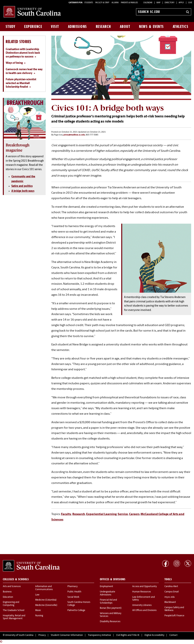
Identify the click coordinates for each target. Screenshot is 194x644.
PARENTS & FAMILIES (129, 3)
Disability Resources (110, 622)
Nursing (39, 616)
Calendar (148, 3)
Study (11, 27)
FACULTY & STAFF (102, 3)
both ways (28, 191)
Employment (106, 587)
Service (123, 514)
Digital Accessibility (154, 635)
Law (37, 595)
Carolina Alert (171, 587)
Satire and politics (22, 186)
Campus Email (172, 592)
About (125, 27)
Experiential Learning (101, 514)
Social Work (73, 597)
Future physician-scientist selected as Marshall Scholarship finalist (21, 83)
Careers (134, 514)
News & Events (151, 27)
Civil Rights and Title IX (128, 635)
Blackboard (170, 602)
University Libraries (142, 605)
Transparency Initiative (99, 635)
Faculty (66, 514)
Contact (173, 635)
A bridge (16, 191)
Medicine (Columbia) (46, 600)
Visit (55, 27)
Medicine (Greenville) (46, 605)
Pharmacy (72, 587)
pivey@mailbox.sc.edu (74, 135)
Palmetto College (76, 610)
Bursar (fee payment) (111, 608)
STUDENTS (89, 3)
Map (158, 3)
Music (38, 610)
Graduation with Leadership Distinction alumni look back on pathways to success (23, 53)
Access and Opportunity (144, 587)
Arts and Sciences (12, 587)
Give (190, 3)
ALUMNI (115, 3)
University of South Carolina (19, 635)
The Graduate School (14, 610)
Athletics (181, 27)
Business (7, 592)
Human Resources (142, 592)
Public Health (74, 592)
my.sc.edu (170, 597)
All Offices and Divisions (144, 610)
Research (103, 27)
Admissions (77, 27)
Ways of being (14, 63)
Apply (181, 3)
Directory (170, 3)
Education (8, 597)
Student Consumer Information (67, 635)
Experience (33, 27)
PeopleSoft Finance (174, 616)
